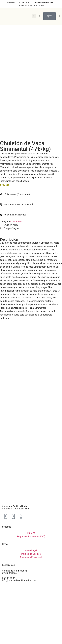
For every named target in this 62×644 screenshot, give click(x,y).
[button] (59, 16)
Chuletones (16, 222)
